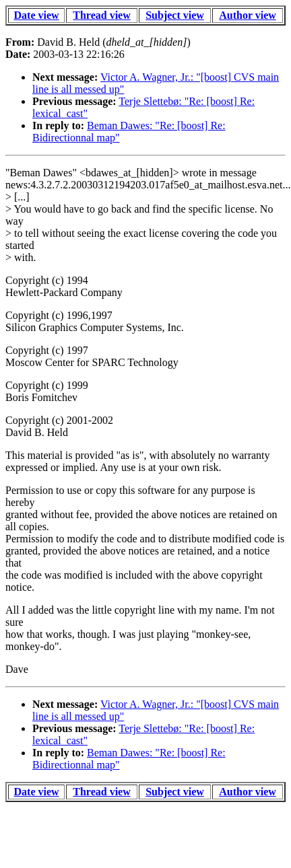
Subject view (175, 15)
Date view (37, 15)
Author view (248, 15)
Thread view (101, 15)
